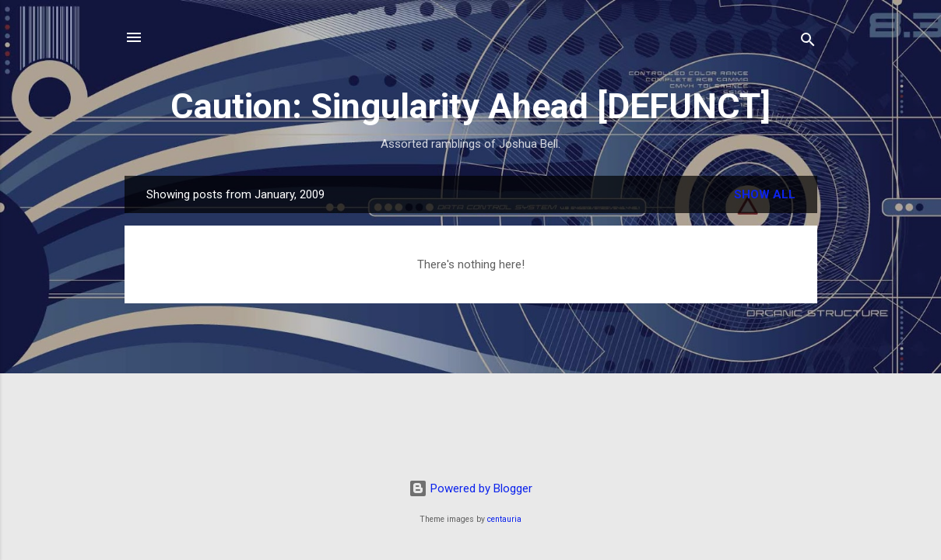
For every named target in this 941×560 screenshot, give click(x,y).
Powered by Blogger (470, 488)
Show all (765, 194)
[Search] (808, 42)
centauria (504, 519)
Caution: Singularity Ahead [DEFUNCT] (470, 106)
